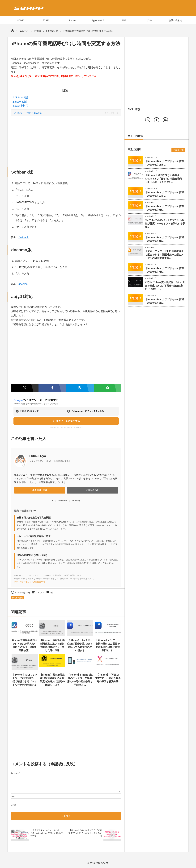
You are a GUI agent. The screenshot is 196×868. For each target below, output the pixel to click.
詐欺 (150, 20)
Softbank (23, 237)
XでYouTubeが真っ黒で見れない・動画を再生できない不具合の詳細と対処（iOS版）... (165, 286)
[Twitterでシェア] (25, 388)
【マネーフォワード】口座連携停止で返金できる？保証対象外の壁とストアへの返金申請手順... (164, 255)
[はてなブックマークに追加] (80, 388)
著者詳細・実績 (40, 490)
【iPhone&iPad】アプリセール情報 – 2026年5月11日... (164, 163)
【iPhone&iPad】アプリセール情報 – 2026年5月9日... (164, 208)
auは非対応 (22, 106)
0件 (51, 593)
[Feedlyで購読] (108, 388)
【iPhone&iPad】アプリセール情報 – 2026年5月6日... (164, 301)
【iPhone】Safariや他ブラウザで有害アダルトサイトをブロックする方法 (85, 833)
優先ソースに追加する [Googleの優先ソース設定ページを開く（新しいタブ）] (66, 421)
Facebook (62, 501)
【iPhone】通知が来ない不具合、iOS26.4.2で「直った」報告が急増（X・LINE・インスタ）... (164, 179)
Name (13, 797)
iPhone (72, 20)
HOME (20, 20)
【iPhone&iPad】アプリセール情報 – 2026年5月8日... (164, 239)
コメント (40, 593)
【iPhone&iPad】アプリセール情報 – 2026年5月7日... (164, 270)
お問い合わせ (176, 20)
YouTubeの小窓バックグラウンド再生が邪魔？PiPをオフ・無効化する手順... (165, 223)
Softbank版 (22, 98)
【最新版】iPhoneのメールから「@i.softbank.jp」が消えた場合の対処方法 (47, 833)
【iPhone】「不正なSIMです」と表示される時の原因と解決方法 (108, 678)
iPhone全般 (17, 598)
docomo (23, 284)
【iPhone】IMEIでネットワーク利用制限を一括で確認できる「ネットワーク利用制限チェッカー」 (25, 681)
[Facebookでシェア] (52, 388)
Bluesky (76, 501)
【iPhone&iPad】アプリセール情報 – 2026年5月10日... (164, 194)
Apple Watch (98, 20)
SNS (124, 20)
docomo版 (21, 102)
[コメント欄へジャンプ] (66, 113)
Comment (15, 773)
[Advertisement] (66, 140)
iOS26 (46, 20)
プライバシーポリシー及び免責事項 (30, 582)
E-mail (13, 805)
